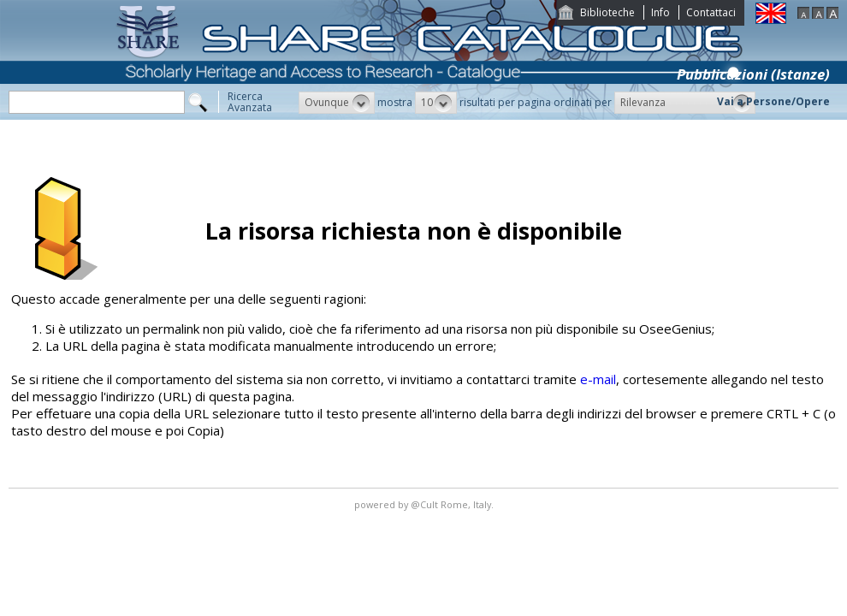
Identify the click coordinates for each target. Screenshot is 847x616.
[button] (337, 103)
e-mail (598, 379)
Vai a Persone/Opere (773, 101)
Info (660, 12)
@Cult (426, 504)
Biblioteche (607, 12)
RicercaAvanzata (250, 102)
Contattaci (711, 12)
